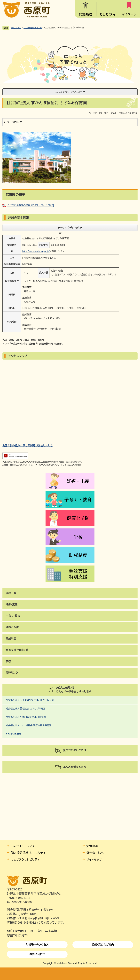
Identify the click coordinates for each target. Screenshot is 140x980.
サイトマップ (94, 860)
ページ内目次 (14, 122)
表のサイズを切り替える (70, 228)
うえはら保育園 (13, 734)
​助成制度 (11, 639)
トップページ (16, 28)
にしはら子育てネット (33, 28)
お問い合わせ (37, 954)
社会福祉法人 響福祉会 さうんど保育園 (26, 709)
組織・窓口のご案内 (103, 945)
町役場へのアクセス (37, 945)
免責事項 (92, 846)
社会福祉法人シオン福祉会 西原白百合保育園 (29, 725)
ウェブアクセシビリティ (25, 860)
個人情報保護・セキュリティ (28, 853)
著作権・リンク (95, 853)
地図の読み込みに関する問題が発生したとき (28, 445)
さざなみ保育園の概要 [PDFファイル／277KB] (31, 205)
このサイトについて (23, 846)
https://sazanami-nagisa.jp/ (36, 251)
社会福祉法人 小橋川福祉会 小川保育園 (26, 717)
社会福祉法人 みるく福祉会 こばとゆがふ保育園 (30, 700)
